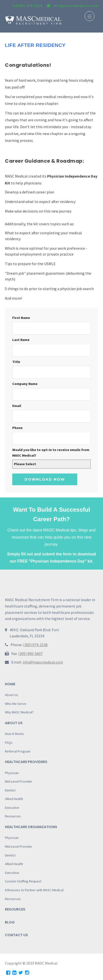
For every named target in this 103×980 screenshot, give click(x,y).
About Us (12, 695)
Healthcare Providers (26, 762)
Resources (13, 816)
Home (10, 684)
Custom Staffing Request (23, 881)
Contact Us (16, 935)
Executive (12, 808)
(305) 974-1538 (27, 6)
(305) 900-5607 (30, 653)
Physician (12, 773)
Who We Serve (16, 704)
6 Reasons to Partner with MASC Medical (34, 890)
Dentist (10, 790)
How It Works (14, 734)
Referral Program (18, 751)
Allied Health (14, 799)
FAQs (9, 743)
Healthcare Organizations (31, 827)
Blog (10, 922)
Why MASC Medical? (19, 712)
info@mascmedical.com (43, 662)
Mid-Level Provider (19, 781)
